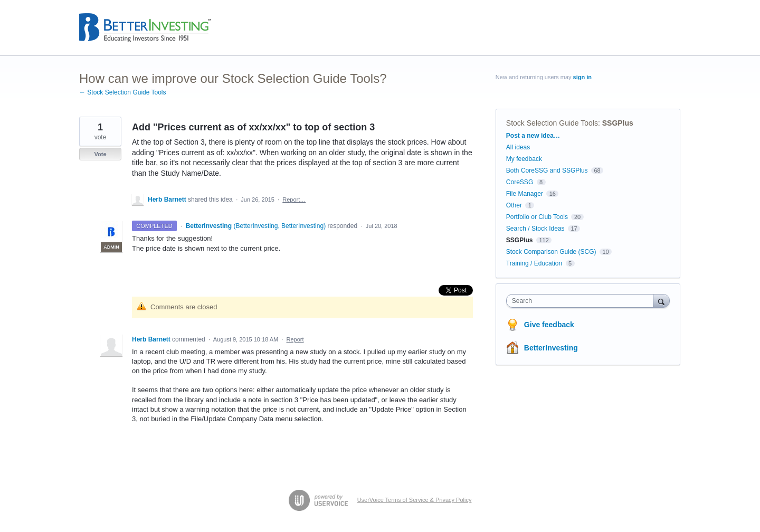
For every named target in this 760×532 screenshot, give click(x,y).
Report (295, 339)
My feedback (524, 159)
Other (514, 205)
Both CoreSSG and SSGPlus (547, 170)
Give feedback (549, 325)
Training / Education (534, 263)
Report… (294, 199)
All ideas (518, 147)
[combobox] (582, 301)
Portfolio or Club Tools (537, 217)
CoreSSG (520, 182)
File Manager (525, 194)
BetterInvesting (551, 348)
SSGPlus (618, 123)
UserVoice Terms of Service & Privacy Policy (415, 500)
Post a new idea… (533, 136)
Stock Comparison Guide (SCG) (551, 252)
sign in (582, 77)
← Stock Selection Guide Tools (123, 92)
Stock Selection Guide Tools (552, 123)
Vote (100, 154)
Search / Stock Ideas (535, 229)
